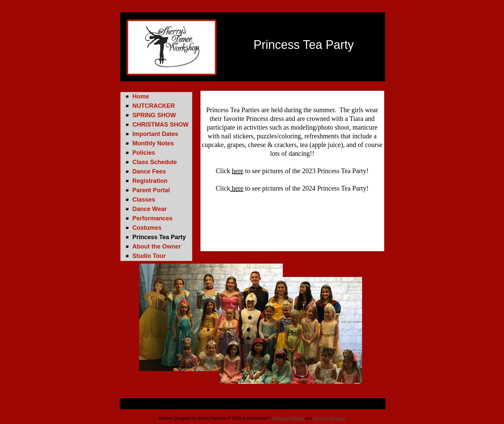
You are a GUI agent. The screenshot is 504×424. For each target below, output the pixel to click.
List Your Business (329, 418)
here (238, 171)
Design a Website (288, 418)
